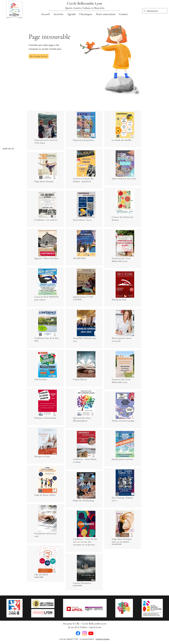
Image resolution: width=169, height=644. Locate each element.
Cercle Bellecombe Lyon (85, 3)
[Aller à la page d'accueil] (39, 56)
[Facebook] (78, 633)
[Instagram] (84, 633)
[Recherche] (155, 11)
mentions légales (103, 639)
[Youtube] (91, 633)
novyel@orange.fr (87, 639)
